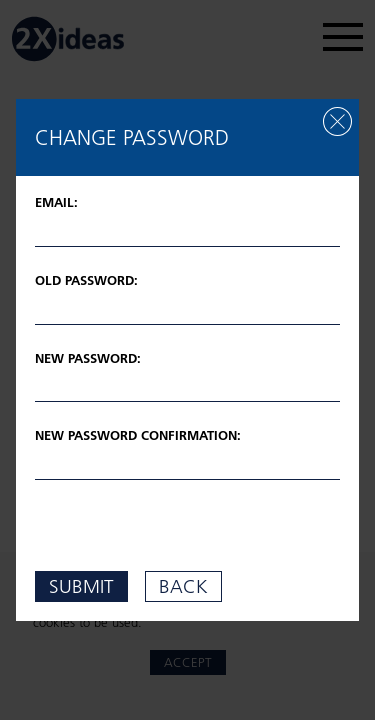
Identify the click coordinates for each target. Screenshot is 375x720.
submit (81, 586)
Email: (56, 202)
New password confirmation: (138, 435)
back (183, 586)
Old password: (86, 280)
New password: (88, 358)
